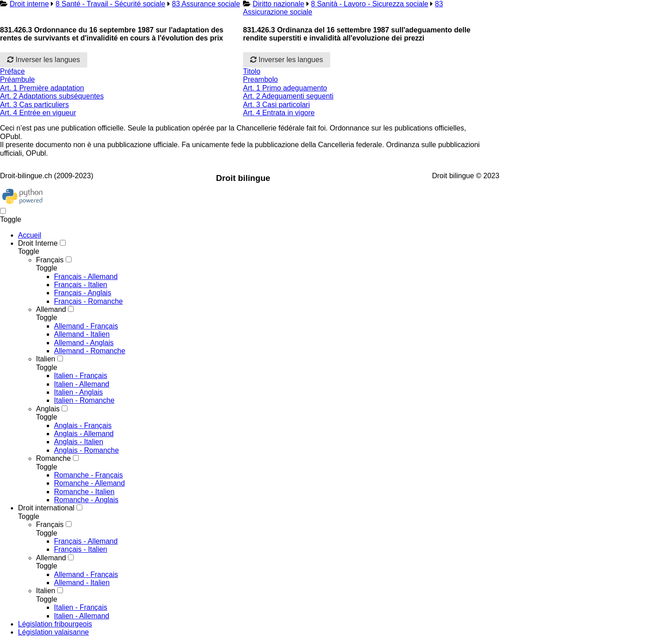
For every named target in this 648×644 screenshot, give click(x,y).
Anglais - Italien (79, 442)
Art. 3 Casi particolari (277, 105)
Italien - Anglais (79, 392)
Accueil (30, 235)
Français (50, 260)
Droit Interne (38, 243)
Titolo (252, 71)
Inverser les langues (44, 60)
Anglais (48, 409)
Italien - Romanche (84, 400)
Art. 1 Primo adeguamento (285, 88)
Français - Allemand (86, 277)
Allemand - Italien (82, 334)
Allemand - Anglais (84, 343)
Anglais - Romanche (86, 450)
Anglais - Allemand (84, 434)
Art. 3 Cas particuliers (34, 105)
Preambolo (260, 79)
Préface (12, 71)
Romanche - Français (88, 475)
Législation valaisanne (53, 632)
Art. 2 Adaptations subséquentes (52, 96)
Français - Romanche (88, 301)
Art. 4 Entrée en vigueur (38, 113)
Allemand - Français (86, 326)
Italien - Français (81, 376)
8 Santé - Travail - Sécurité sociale (111, 4)
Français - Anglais (83, 293)
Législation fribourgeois (55, 624)
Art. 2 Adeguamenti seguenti (288, 96)
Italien (46, 359)
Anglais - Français (83, 426)
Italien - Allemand (82, 384)
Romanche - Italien (84, 492)
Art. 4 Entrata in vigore (279, 113)
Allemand (51, 309)
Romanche (53, 458)
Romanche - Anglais (86, 500)
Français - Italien (81, 285)
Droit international (46, 508)
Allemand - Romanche (90, 351)
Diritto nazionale (278, 4)
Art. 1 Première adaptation (42, 88)
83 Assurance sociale (206, 4)
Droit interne (29, 4)
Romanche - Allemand (89, 483)
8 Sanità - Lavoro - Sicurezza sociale (370, 4)
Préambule (17, 79)
